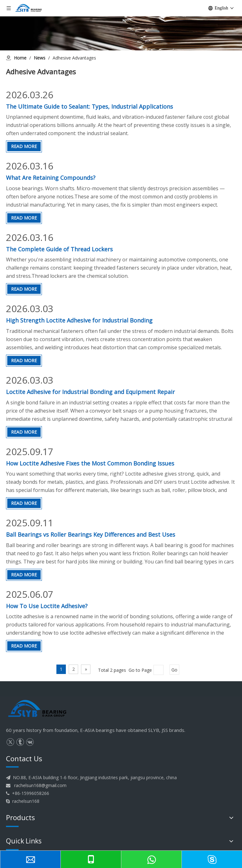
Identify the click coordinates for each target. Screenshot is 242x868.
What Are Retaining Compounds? (51, 178)
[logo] (37, 709)
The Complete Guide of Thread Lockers (59, 249)
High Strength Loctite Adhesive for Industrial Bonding (79, 320)
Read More (24, 146)
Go (174, 670)
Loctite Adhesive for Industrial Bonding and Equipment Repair (90, 392)
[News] (121, 25)
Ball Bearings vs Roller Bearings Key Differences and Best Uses (91, 534)
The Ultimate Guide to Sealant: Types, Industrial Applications (89, 106)
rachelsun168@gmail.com (40, 785)
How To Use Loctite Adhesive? (47, 606)
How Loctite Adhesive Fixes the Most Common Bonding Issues (90, 463)
